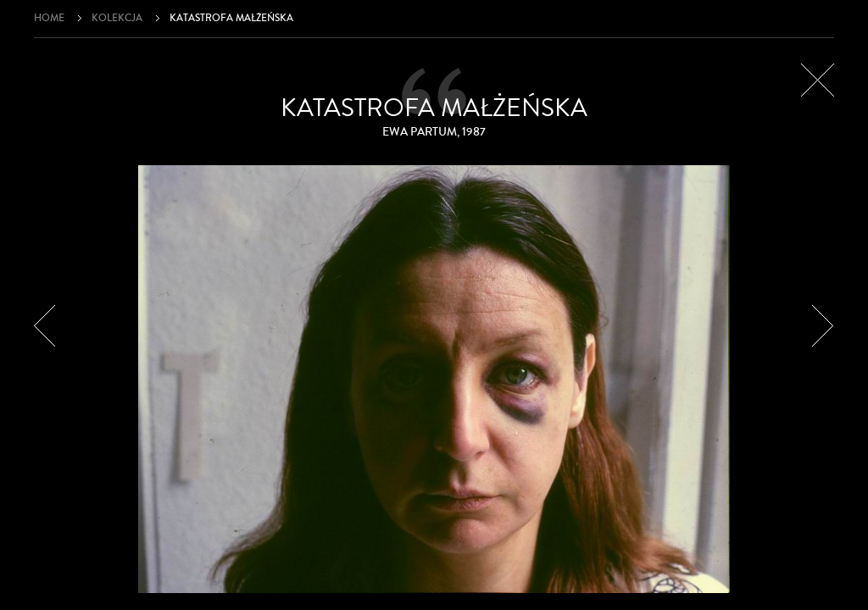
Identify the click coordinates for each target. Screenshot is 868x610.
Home (49, 18)
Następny (823, 326)
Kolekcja (117, 18)
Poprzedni (45, 326)
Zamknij (818, 80)
